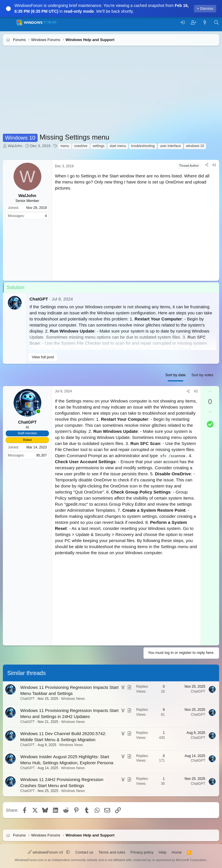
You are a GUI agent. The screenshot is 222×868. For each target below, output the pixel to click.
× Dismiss (205, 9)
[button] (68, 852)
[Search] (216, 23)
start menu (118, 146)
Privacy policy (142, 852)
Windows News (73, 699)
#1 (214, 165)
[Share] (207, 165)
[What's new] (205, 23)
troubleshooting (143, 146)
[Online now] (38, 411)
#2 (196, 391)
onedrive (81, 146)
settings (98, 146)
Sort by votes (202, 375)
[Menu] (8, 23)
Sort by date (175, 375)
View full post (43, 357)
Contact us (84, 852)
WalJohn (15, 146)
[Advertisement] (111, 92)
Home (177, 852)
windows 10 (195, 146)
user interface (170, 146)
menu (65, 146)
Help (163, 852)
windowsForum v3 (46, 852)
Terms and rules (112, 852)
